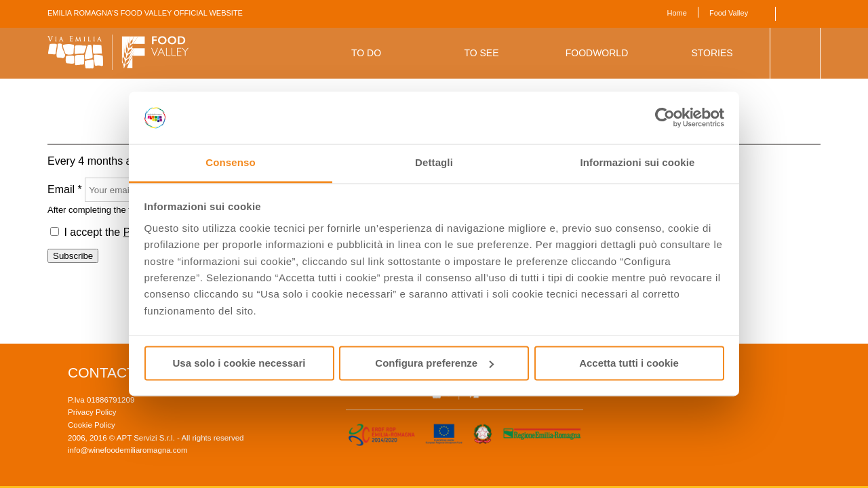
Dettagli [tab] (434, 162)
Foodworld (597, 53)
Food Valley (729, 13)
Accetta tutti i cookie (629, 363)
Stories (712, 53)
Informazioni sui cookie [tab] (638, 162)
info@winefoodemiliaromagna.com (128, 450)
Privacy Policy (92, 412)
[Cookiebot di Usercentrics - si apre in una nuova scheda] (665, 118)
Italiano (813, 14)
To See (481, 53)
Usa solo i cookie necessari (239, 363)
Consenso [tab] (230, 162)
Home (677, 13)
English (795, 14)
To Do (366, 53)
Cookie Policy (92, 425)
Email (65, 189)
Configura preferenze (434, 363)
